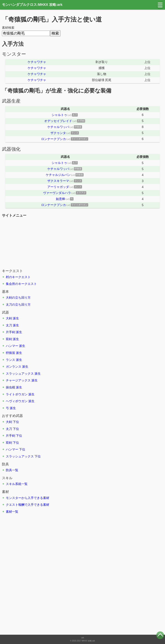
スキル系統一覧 (17, 484)
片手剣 (10, 332)
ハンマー (12, 346)
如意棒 (60, 199)
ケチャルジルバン (58, 175)
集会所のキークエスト (21, 284)
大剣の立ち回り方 (18, 298)
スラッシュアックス (20, 374)
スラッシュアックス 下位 (23, 456)
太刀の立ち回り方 (18, 305)
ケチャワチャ (37, 62)
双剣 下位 (12, 443)
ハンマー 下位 (16, 449)
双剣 (9, 339)
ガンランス (14, 367)
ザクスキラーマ (58, 181)
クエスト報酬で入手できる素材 (28, 505)
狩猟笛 (10, 353)
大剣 (9, 318)
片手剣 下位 (14, 436)
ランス (10, 360)
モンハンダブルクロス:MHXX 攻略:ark (32, 5)
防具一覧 (12, 470)
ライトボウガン (17, 394)
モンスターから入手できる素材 (28, 498)
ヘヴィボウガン (17, 401)
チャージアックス (18, 380)
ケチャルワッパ (58, 127)
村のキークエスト (18, 277)
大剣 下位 (12, 422)
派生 (16, 318)
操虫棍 (10, 387)
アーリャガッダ (58, 187)
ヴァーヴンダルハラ (57, 193)
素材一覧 (12, 512)
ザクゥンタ (58, 133)
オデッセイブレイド (58, 121)
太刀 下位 (12, 429)
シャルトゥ (59, 115)
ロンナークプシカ (54, 139)
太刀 (9, 325)
